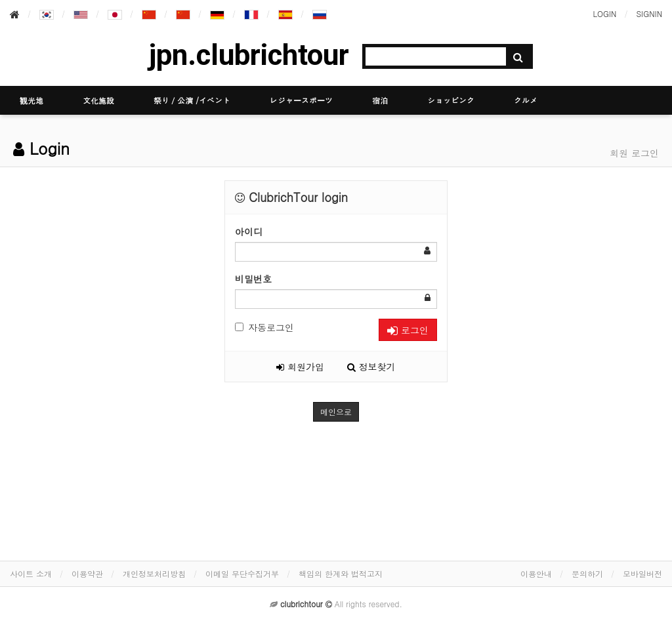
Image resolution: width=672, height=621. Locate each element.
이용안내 (536, 573)
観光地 (31, 100)
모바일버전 (642, 573)
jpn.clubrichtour (249, 55)
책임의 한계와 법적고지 (341, 573)
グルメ (526, 100)
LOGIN (604, 13)
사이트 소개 (31, 573)
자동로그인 (264, 327)
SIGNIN (649, 13)
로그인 (408, 330)
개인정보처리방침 (154, 573)
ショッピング (451, 100)
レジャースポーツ (301, 100)
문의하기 (587, 573)
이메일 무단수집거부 (242, 573)
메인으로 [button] (336, 411)
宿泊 (380, 100)
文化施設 (98, 100)
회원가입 (300, 367)
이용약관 (87, 573)
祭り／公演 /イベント (192, 100)
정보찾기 (371, 367)
